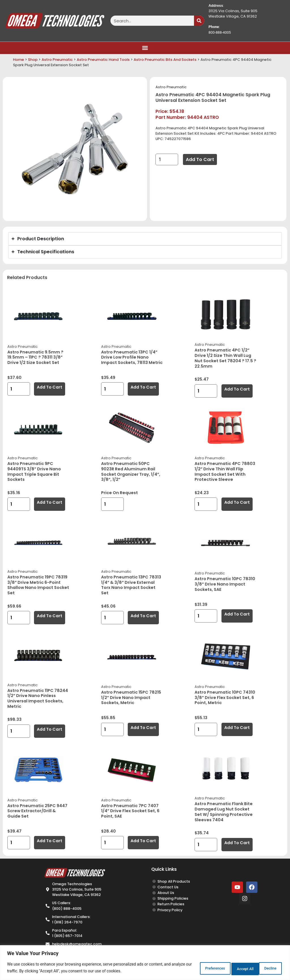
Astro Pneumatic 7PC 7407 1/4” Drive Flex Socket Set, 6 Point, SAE (130, 811)
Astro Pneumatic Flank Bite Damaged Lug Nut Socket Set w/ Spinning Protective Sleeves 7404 (224, 812)
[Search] (199, 21)
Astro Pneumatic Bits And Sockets (165, 60)
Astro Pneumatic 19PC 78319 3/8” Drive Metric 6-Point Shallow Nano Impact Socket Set (38, 585)
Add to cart (200, 159)
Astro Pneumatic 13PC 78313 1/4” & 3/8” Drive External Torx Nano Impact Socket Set (131, 585)
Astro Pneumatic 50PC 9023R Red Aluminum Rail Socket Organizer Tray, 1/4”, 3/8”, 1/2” (131, 471)
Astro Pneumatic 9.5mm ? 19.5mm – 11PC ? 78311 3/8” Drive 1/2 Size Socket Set (35, 357)
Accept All (266, 968)
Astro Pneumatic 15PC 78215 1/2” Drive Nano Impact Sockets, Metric (131, 697)
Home (19, 60)
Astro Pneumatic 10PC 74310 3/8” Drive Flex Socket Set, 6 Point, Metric (225, 697)
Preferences (195, 968)
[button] (145, 48)
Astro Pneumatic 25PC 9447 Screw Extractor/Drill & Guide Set (37, 811)
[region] (145, 963)
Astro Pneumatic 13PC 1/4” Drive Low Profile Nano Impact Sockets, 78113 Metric (132, 357)
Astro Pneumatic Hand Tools (103, 60)
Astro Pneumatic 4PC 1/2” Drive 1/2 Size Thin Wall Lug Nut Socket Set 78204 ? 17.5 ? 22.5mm (225, 358)
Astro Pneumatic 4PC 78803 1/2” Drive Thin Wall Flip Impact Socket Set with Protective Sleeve (225, 471)
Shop (33, 60)
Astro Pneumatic (57, 60)
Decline (231, 968)
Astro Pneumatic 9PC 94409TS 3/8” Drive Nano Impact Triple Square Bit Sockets (34, 471)
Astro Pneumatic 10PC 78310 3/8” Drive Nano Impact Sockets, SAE (225, 584)
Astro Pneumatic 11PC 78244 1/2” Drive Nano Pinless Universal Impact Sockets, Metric (38, 698)
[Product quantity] (167, 159)
